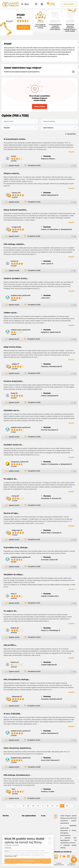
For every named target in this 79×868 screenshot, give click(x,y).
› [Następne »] (71, 806)
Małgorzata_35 (17, 530)
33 (52, 806)
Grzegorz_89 (16, 227)
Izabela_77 (15, 364)
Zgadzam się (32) (14, 202)
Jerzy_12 (14, 594)
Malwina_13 (15, 662)
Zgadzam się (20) (14, 437)
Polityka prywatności (72, 864)
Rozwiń (71, 152)
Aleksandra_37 (17, 697)
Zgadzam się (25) (14, 271)
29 (33, 806)
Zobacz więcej (39, 106)
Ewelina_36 (15, 628)
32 (48, 806)
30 (38, 806)
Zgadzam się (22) (14, 567)
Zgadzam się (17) (14, 236)
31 (43, 806)
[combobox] (20, 121)
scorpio (13, 156)
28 (28, 806)
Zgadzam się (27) (14, 767)
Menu (27, 4)
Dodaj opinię (52, 4)
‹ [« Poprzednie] (7, 806)
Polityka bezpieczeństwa (59, 864)
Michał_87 (15, 496)
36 (67, 806)
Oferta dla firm (69, 4)
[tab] (11, 816)
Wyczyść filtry (71, 134)
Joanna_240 (16, 193)
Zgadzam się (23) (14, 166)
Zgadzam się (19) (14, 706)
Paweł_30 (14, 393)
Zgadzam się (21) (14, 339)
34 (57, 806)
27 (23, 806)
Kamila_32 (14, 261)
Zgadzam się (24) (14, 373)
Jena (13, 789)
